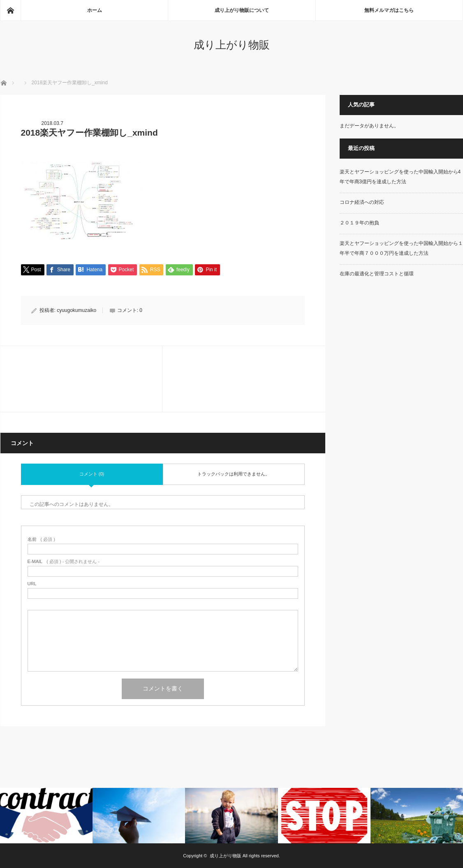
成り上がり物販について (242, 10)
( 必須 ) (41, 539)
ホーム (95, 10)
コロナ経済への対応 (362, 202)
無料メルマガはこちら (389, 10)
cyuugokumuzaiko (76, 310)
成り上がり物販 (232, 45)
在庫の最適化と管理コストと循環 (377, 274)
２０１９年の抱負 (359, 223)
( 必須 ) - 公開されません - (64, 562)
